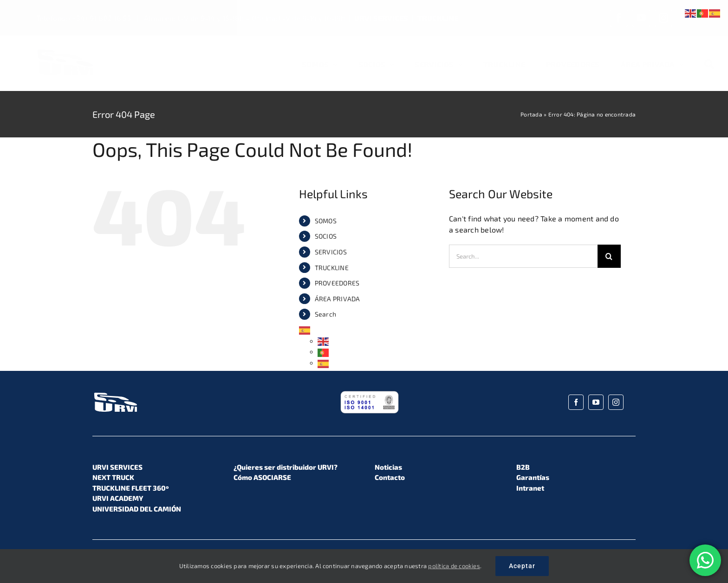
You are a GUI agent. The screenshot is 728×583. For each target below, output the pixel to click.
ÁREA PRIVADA (338, 299)
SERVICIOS (331, 252)
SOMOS (326, 221)
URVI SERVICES (381, 18)
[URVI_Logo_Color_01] (65, 52)
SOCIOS (326, 236)
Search (325, 314)
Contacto (390, 477)
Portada (531, 114)
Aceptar (522, 566)
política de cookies (454, 566)
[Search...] (523, 256)
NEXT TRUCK (113, 477)
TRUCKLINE (438, 18)
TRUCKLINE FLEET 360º (131, 488)
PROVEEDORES (337, 283)
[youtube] (641, 18)
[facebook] (619, 18)
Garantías (533, 477)
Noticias (388, 467)
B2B (523, 467)
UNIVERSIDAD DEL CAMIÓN (137, 509)
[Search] (709, 65)
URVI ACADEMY (118, 498)
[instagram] (663, 18)
